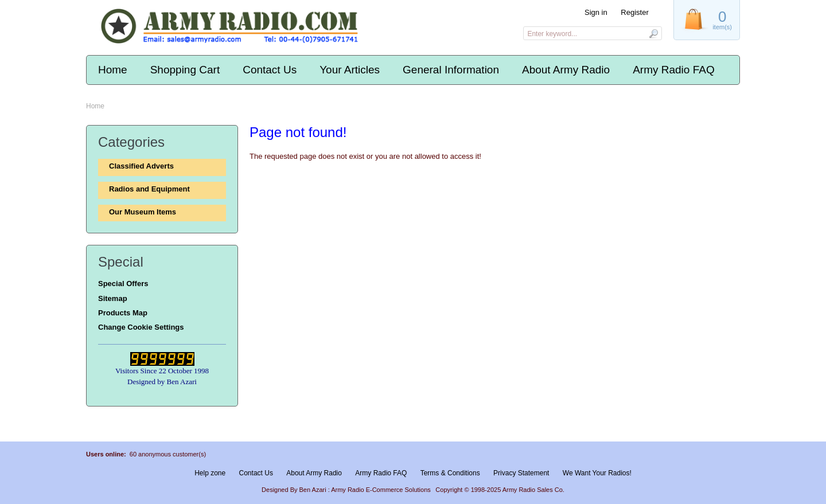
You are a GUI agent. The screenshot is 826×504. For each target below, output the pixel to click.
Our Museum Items (143, 212)
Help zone (210, 473)
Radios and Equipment (149, 189)
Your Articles (350, 70)
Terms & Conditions (450, 473)
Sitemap (113, 298)
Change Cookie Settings (141, 327)
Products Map (123, 313)
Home (113, 70)
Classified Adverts (141, 166)
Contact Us (270, 70)
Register (634, 12)
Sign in (596, 12)
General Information (451, 70)
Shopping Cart (185, 70)
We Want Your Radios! (597, 473)
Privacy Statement (521, 473)
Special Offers (123, 284)
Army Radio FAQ (674, 70)
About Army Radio (566, 70)
